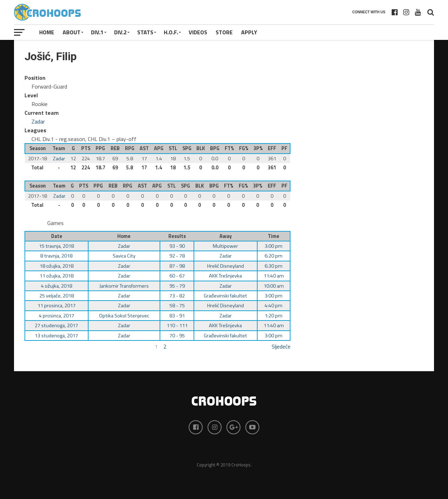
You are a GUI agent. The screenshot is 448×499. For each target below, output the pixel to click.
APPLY (249, 32)
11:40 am (274, 276)
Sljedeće (281, 346)
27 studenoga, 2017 (56, 325)
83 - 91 (177, 316)
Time (274, 236)
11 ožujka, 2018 (57, 276)
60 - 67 (177, 276)
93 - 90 (177, 246)
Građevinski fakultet (225, 296)
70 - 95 (177, 336)
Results (177, 236)
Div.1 (97, 32)
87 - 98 (177, 266)
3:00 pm (274, 246)
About (72, 32)
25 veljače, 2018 (57, 296)
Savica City (124, 256)
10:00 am (274, 286)
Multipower (225, 246)
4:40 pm (274, 305)
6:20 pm (274, 256)
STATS (145, 32)
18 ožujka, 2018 (57, 266)
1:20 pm (274, 316)
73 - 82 (177, 296)
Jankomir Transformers (124, 286)
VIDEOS (198, 32)
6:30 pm (274, 266)
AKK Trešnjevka (225, 276)
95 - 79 (177, 286)
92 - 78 (177, 256)
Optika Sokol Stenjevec (124, 316)
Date (57, 236)
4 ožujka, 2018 (57, 286)
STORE (224, 32)
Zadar (38, 121)
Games (55, 223)
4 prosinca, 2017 (57, 316)
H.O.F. (171, 32)
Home (47, 32)
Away (226, 236)
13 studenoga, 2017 (56, 336)
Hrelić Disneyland (226, 266)
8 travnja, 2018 (56, 256)
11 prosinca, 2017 (57, 305)
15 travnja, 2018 (56, 246)
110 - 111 (177, 325)
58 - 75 (177, 305)
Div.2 (120, 32)
